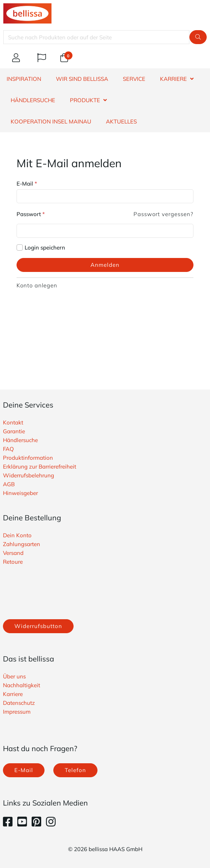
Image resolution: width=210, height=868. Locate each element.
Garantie (14, 431)
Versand (13, 553)
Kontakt (13, 422)
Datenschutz (19, 703)
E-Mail (27, 184)
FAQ (8, 449)
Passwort (31, 214)
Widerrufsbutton (38, 626)
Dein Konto (17, 535)
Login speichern (45, 248)
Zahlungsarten (22, 544)
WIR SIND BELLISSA (82, 79)
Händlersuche (20, 440)
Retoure (13, 562)
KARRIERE (173, 79)
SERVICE (134, 79)
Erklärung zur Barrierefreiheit (40, 467)
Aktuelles (121, 121)
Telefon (75, 770)
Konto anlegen (37, 285)
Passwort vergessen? (163, 214)
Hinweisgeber (20, 493)
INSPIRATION (24, 79)
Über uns (14, 676)
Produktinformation (28, 458)
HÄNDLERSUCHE (33, 100)
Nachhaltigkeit (22, 685)
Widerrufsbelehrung (29, 475)
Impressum (17, 712)
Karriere (13, 694)
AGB (9, 484)
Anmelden (105, 265)
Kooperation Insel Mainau (51, 121)
